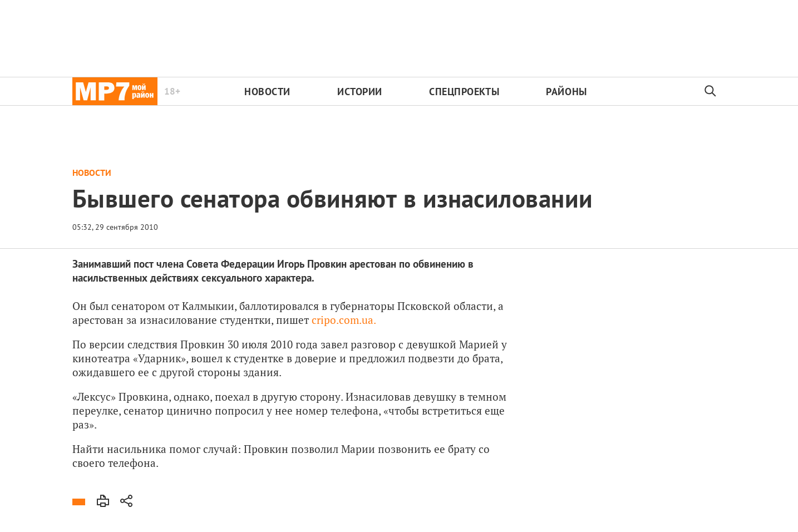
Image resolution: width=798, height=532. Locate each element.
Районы (566, 92)
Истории (360, 92)
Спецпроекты (464, 92)
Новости (267, 92)
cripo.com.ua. (344, 320)
